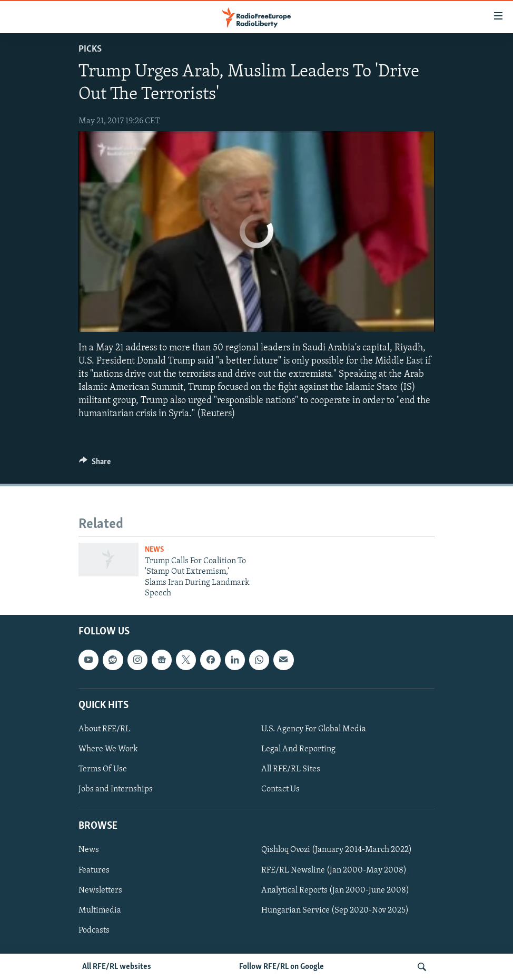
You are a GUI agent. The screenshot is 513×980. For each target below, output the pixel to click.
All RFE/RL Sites (291, 769)
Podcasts (94, 930)
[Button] (95, 464)
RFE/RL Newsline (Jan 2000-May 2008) (334, 870)
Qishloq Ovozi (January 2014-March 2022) (337, 850)
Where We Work (108, 749)
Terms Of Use (103, 769)
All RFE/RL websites (117, 967)
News (154, 550)
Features (94, 870)
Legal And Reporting (298, 749)
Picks (90, 49)
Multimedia (100, 910)
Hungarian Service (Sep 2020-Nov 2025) (335, 910)
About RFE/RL (104, 729)
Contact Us (280, 789)
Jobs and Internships (116, 789)
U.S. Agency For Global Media (314, 729)
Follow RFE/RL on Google (282, 967)
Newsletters (100, 890)
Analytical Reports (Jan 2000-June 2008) (335, 890)
